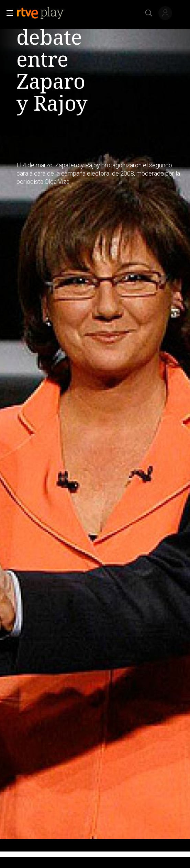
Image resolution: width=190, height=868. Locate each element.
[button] (8, 13)
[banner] (46, 13)
